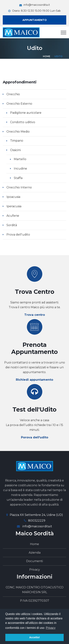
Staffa (18, 178)
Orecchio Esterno (19, 104)
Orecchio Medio (18, 132)
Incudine (20, 169)
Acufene (13, 216)
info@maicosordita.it (37, 5)
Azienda (35, 553)
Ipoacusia (13, 197)
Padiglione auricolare (26, 113)
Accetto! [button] (35, 637)
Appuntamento (35, 20)
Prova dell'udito (18, 235)
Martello (20, 159)
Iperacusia (14, 206)
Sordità (12, 225)
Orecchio (13, 94)
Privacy (35, 570)
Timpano (17, 141)
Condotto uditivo (23, 122)
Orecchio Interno (19, 187)
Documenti (34, 561)
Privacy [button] (51, 628)
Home (47, 56)
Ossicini (15, 150)
